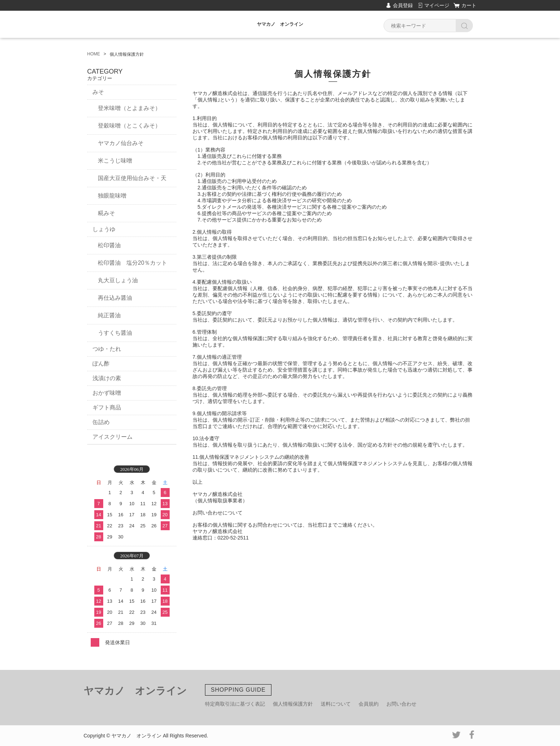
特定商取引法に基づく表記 (235, 704)
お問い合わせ (401, 704)
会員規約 (369, 704)
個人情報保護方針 (293, 704)
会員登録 (403, 5)
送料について (336, 704)
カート (469, 5)
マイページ (437, 5)
